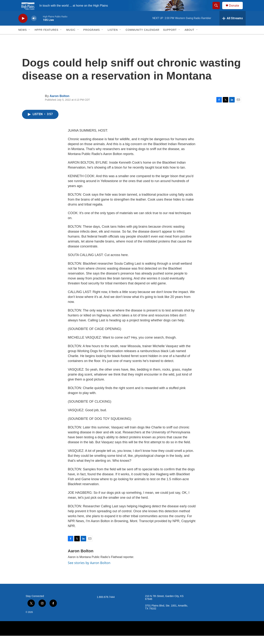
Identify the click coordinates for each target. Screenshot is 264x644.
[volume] (34, 27)
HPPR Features (46, 38)
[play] (23, 27)
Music (71, 38)
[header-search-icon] (218, 10)
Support (170, 38)
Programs (92, 38)
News (23, 38)
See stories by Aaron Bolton (89, 571)
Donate (236, 10)
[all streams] (233, 27)
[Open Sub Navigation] (30, 38)
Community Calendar (142, 38)
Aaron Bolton (60, 104)
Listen (113, 38)
